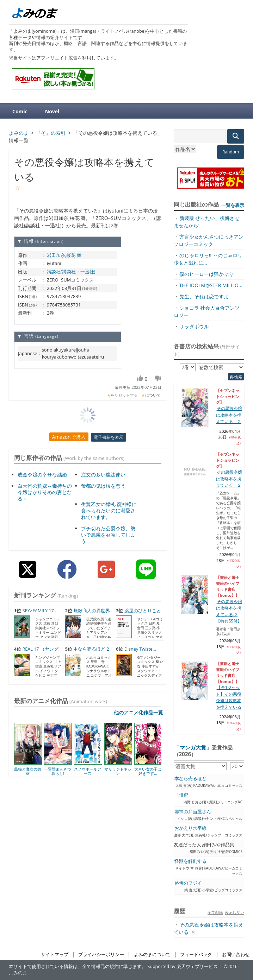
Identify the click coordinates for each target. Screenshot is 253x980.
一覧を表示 (233, 205)
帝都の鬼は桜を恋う (103, 486)
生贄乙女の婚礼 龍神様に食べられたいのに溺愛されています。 (109, 510)
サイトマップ (55, 954)
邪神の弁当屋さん (193, 812)
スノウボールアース (88, 771)
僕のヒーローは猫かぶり (206, 274)
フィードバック (196, 954)
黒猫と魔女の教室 (28, 771)
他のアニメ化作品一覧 (138, 712)
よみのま (18, 973)
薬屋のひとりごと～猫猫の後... (138, 614)
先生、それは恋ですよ (204, 296)
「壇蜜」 (184, 795)
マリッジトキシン (118, 771)
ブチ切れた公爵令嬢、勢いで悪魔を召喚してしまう (108, 535)
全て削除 (215, 912)
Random (231, 152)
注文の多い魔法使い (103, 475)
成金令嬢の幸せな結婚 (42, 475)
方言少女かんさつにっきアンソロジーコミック (209, 240)
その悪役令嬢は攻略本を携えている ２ (229, 415)
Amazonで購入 (69, 437)
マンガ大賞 (193, 747)
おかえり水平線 (190, 828)
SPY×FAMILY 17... (40, 611)
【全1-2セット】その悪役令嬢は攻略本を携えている (229, 697)
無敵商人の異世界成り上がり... (88, 614)
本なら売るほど (190, 779)
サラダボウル (194, 326)
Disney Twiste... (140, 649)
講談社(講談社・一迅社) (71, 272)
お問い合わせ (236, 954)
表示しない (235, 912)
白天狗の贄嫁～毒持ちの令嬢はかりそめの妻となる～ (45, 492)
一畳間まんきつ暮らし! (58, 771)
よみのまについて (152, 954)
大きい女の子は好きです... (148, 771)
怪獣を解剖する (190, 861)
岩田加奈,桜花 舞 (64, 255)
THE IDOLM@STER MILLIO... (211, 285)
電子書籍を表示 (109, 437)
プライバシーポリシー (101, 954)
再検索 (236, 377)
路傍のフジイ (188, 883)
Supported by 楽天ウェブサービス (183, 966)
